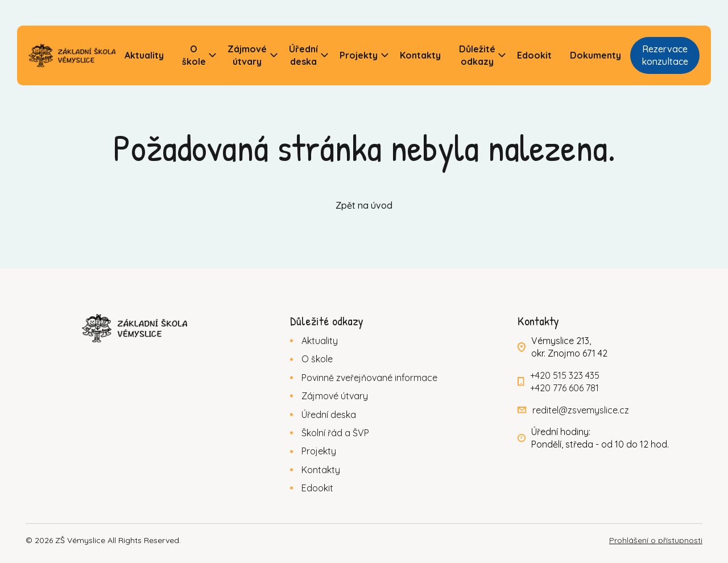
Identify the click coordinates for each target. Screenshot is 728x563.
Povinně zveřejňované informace (369, 378)
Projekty (359, 55)
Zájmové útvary (247, 55)
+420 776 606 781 (564, 388)
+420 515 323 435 (565, 375)
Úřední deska (303, 55)
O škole (194, 55)
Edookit (534, 55)
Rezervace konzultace (665, 55)
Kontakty (420, 55)
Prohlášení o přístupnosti (656, 540)
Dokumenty (595, 55)
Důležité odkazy (477, 55)
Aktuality (144, 55)
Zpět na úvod (364, 205)
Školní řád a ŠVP (335, 433)
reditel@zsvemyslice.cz (581, 410)
